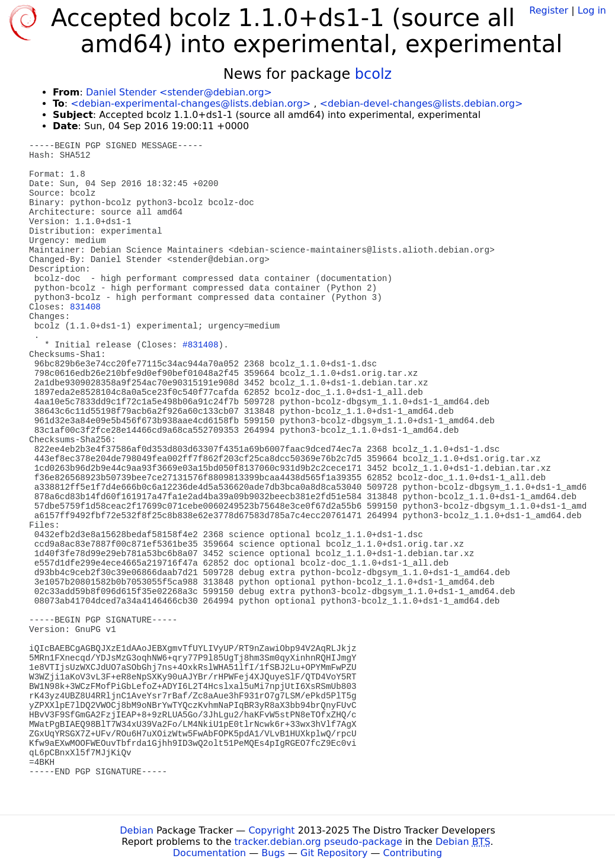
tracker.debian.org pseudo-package (318, 842)
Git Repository (334, 853)
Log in (592, 10)
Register (549, 10)
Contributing (413, 853)
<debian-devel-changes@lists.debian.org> (422, 103)
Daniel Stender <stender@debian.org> (179, 92)
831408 (85, 307)
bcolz (373, 74)
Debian (137, 830)
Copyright (271, 830)
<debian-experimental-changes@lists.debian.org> (190, 103)
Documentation (209, 853)
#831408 (200, 345)
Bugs (273, 853)
